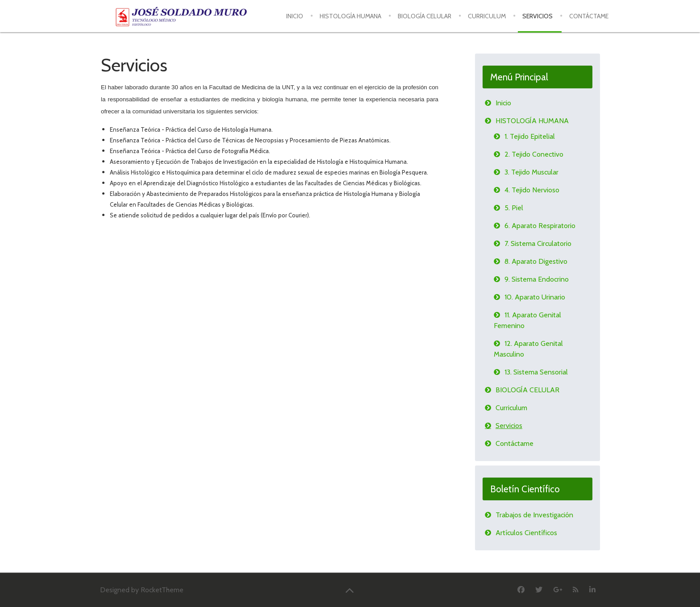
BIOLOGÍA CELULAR (527, 390)
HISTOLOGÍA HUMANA (532, 121)
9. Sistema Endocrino (537, 279)
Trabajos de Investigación (534, 515)
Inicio (503, 103)
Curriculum (511, 408)
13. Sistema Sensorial (536, 372)
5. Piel (514, 208)
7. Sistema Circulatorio (538, 243)
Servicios (509, 426)
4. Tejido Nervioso (532, 190)
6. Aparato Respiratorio (540, 226)
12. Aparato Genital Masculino (528, 349)
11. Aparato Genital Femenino (527, 320)
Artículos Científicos (526, 533)
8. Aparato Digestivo (536, 261)
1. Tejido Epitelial (530, 136)
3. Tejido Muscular (531, 172)
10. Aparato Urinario (535, 297)
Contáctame (515, 443)
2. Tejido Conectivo (534, 154)
